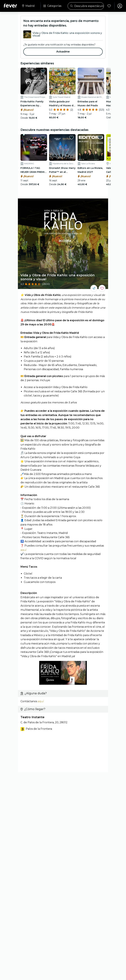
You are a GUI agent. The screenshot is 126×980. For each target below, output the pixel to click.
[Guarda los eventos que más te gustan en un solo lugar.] (102, 288)
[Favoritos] (109, 6)
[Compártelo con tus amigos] (94, 288)
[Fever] (10, 6)
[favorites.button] (43, 71)
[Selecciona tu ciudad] (28, 6)
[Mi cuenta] (120, 6)
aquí (24, 550)
